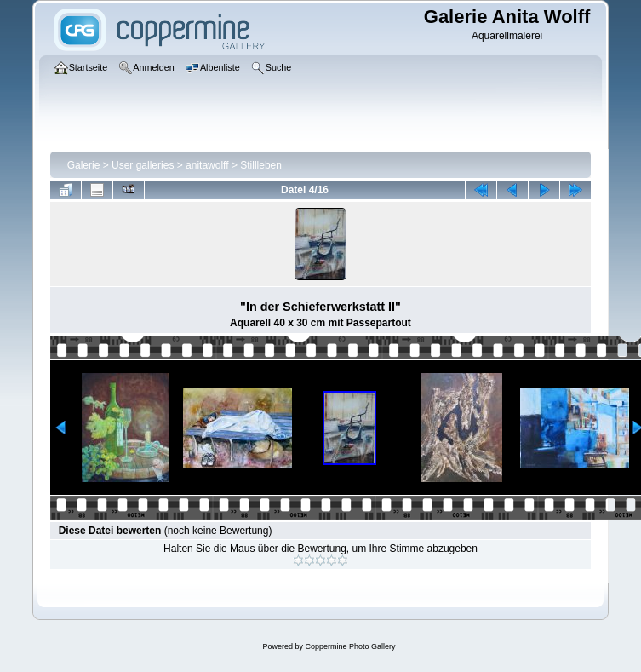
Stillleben (261, 165)
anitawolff (207, 165)
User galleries (143, 165)
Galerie (84, 165)
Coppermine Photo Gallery (350, 646)
